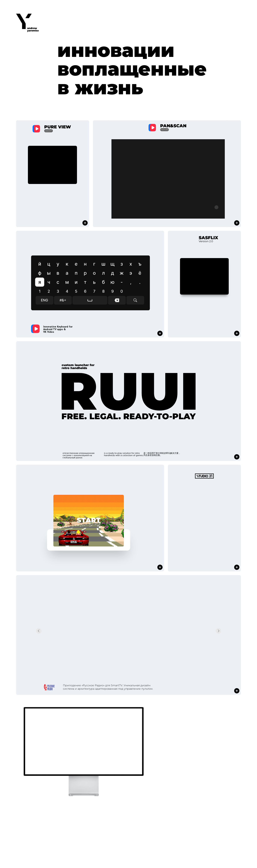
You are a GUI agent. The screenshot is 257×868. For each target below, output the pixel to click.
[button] (53, 174)
